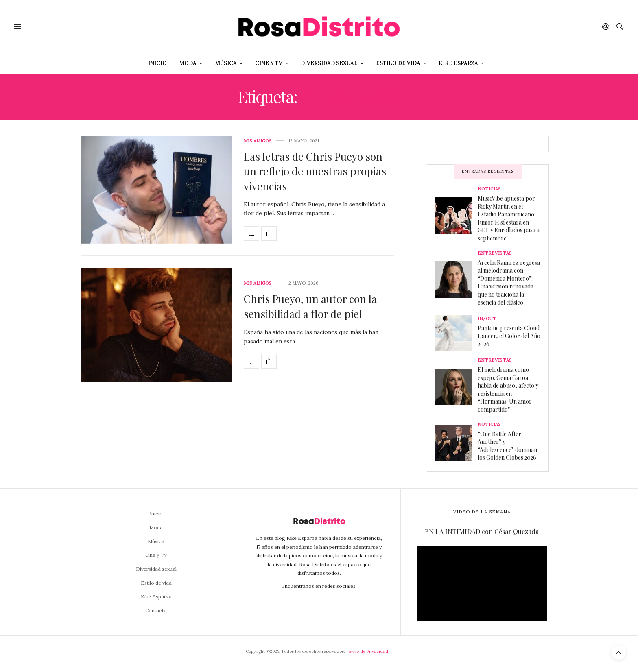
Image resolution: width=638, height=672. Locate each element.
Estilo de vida (398, 63)
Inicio (157, 63)
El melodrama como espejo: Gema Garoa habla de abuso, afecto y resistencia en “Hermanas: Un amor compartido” (508, 389)
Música (226, 63)
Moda (188, 63)
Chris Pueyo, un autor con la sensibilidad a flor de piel (310, 306)
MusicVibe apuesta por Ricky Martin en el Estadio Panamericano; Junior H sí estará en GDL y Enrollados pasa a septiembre (509, 218)
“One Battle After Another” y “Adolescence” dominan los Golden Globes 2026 (507, 446)
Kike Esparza (458, 63)
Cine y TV (269, 63)
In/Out (487, 319)
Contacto (156, 610)
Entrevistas (495, 253)
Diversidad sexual (329, 63)
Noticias (489, 189)
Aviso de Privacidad (368, 651)
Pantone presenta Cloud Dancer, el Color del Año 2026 (509, 336)
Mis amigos (258, 141)
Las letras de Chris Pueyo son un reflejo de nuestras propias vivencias (315, 171)
